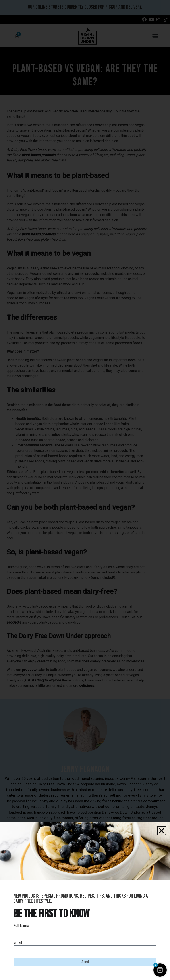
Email (18, 943)
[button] (162, 831)
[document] (85, 490)
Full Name (21, 926)
